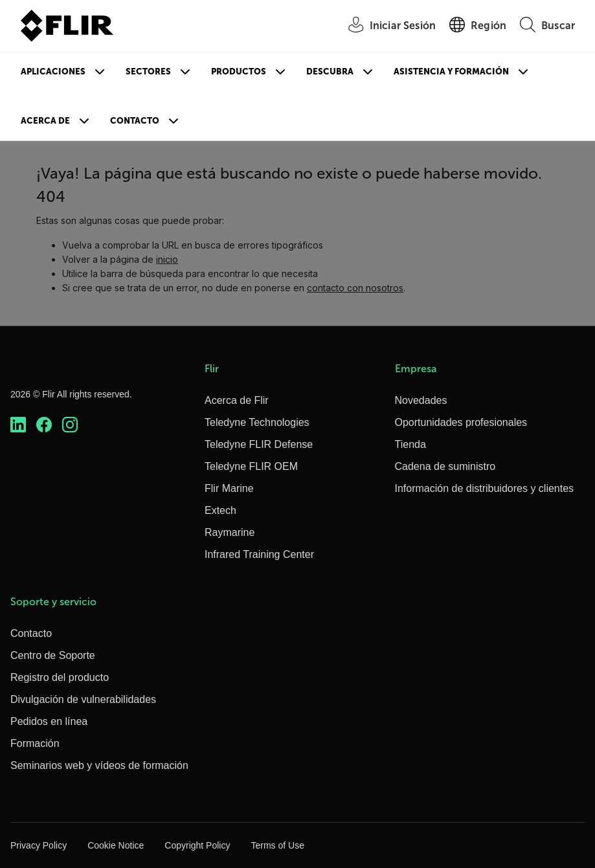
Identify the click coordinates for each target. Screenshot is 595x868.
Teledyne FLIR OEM (251, 466)
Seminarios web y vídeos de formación (99, 765)
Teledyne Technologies (257, 422)
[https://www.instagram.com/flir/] (70, 425)
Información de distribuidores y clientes (485, 488)
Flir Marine (229, 488)
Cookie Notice (116, 845)
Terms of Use (277, 845)
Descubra (330, 72)
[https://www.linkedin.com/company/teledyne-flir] (18, 425)
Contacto (135, 121)
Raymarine (230, 532)
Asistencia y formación (451, 72)
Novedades (421, 400)
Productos (239, 72)
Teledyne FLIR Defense (259, 444)
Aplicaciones (53, 72)
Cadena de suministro (445, 466)
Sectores (148, 72)
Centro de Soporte (53, 655)
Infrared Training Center (259, 554)
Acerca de (45, 121)
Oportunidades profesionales (461, 422)
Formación (35, 743)
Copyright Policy (197, 845)
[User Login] (385, 26)
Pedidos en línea (49, 721)
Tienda (410, 444)
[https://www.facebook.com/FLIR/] (44, 425)
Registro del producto (60, 677)
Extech (220, 510)
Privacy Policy (39, 845)
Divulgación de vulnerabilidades (83, 699)
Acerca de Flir (237, 400)
